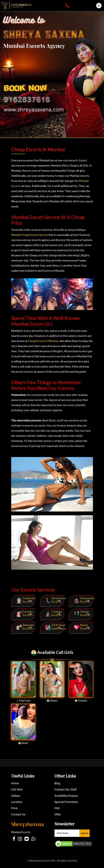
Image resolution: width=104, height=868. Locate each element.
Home (15, 783)
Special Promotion (66, 802)
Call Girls (17, 789)
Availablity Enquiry (66, 796)
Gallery (16, 796)
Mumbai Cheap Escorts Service (30, 235)
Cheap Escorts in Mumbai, (43, 341)
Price (15, 808)
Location (17, 802)
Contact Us (18, 814)
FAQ (57, 808)
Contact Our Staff (66, 789)
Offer (58, 814)
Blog (57, 783)
